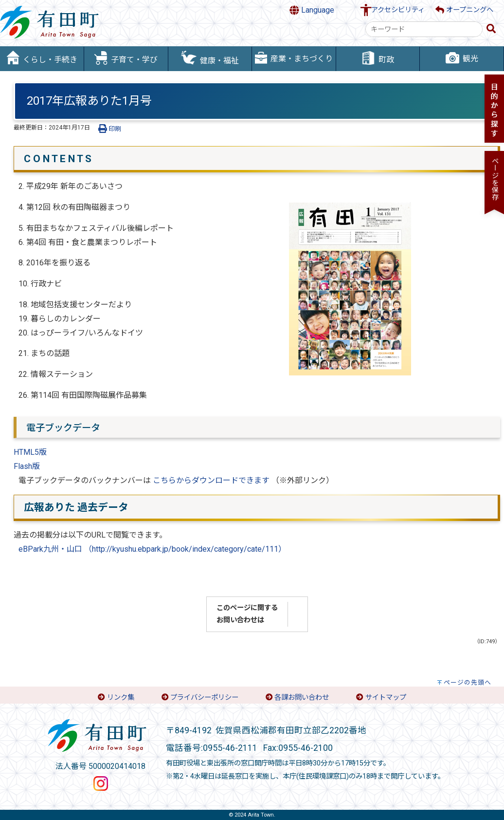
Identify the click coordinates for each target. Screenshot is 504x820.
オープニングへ (464, 10)
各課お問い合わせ (302, 698)
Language (312, 10)
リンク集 (121, 698)
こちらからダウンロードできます (211, 480)
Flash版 (27, 466)
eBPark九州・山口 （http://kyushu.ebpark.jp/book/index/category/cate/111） (152, 549)
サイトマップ (386, 698)
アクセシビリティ (398, 10)
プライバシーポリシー (204, 698)
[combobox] (424, 29)
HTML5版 (30, 452)
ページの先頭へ (468, 682)
